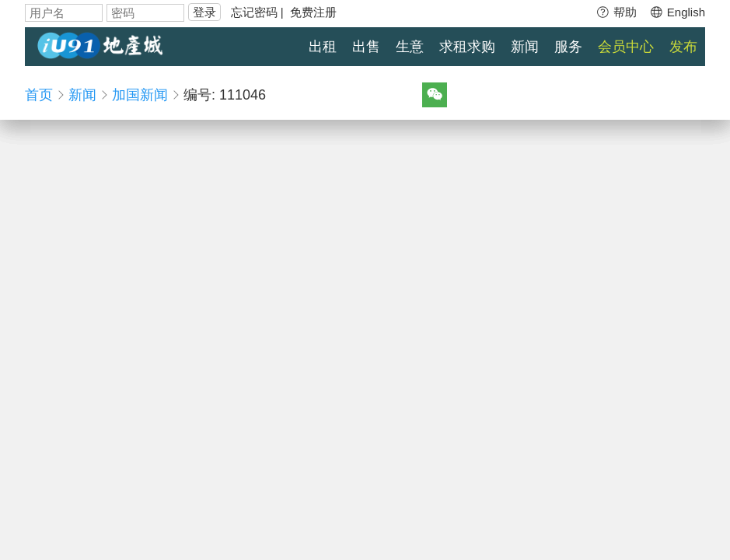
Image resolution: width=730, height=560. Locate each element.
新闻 (525, 47)
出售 (366, 47)
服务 (568, 47)
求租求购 (467, 47)
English (677, 12)
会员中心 (626, 47)
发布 (683, 47)
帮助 (616, 12)
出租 (323, 47)
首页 (39, 95)
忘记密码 (254, 12)
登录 (204, 12)
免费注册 (313, 12)
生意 (410, 47)
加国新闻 (140, 95)
